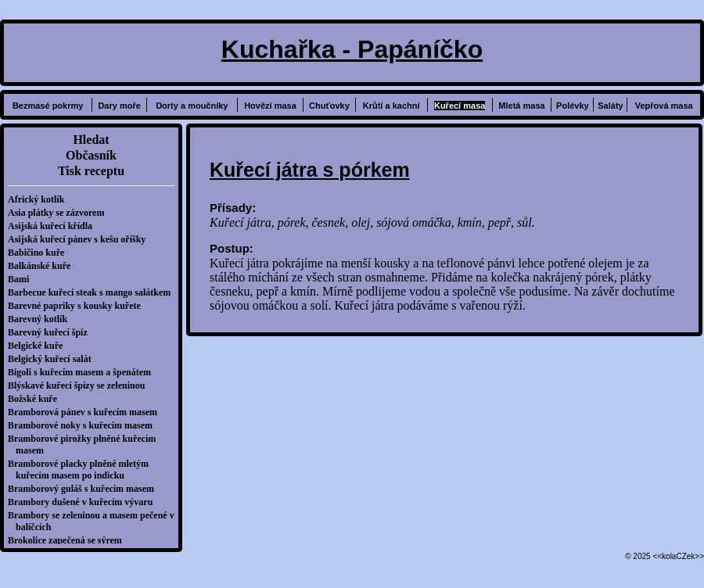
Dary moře (119, 106)
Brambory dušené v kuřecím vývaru (84, 502)
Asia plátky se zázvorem (60, 213)
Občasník (91, 155)
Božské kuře (36, 399)
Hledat (91, 140)
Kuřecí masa (460, 106)
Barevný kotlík (41, 319)
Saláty (610, 106)
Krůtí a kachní (392, 106)
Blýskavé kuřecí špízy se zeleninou (80, 385)
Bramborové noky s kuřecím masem (84, 425)
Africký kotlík (40, 199)
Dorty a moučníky (192, 106)
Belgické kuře (39, 346)
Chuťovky (329, 106)
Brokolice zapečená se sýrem (69, 540)
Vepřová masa (664, 106)
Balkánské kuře (43, 266)
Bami (22, 279)
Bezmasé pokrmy (48, 106)
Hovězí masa (270, 106)
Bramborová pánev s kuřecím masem (86, 412)
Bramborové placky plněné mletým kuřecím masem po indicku (82, 470)
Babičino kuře (40, 253)
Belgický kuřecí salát (54, 359)
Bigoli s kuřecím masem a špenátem (83, 372)
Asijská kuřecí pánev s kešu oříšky (81, 239)
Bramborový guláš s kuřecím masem (85, 489)
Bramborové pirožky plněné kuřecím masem (86, 445)
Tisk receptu (91, 171)
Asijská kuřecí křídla (54, 226)
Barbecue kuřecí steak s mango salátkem (93, 292)
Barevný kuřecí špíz (52, 332)
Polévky (573, 106)
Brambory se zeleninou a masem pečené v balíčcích (95, 521)
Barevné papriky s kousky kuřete (78, 306)
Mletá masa (521, 106)
